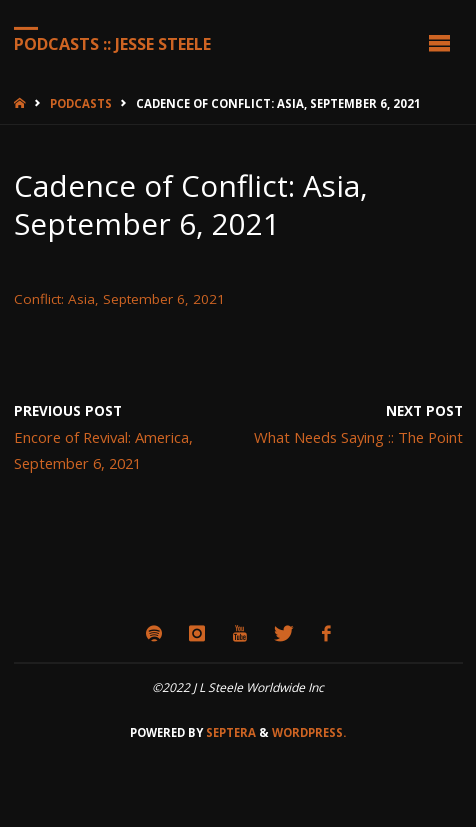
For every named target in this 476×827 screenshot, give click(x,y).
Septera (229, 732)
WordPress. (309, 732)
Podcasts (81, 103)
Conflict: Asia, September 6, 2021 (119, 299)
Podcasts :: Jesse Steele (112, 43)
